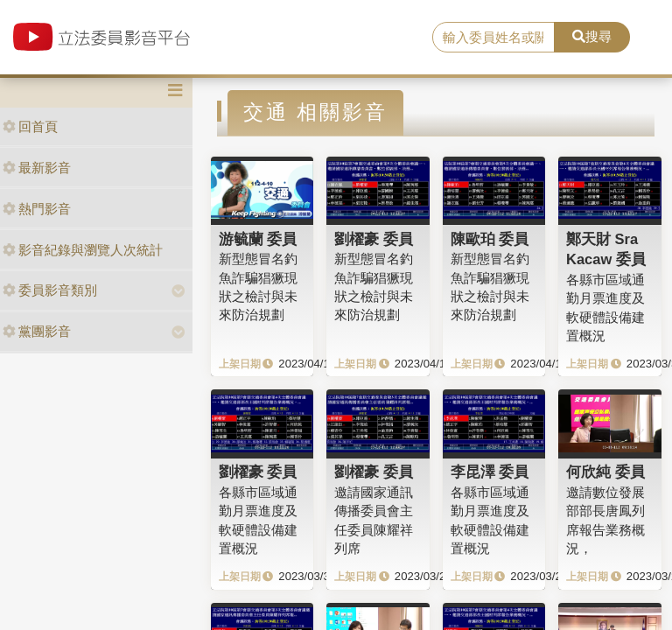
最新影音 (37, 168)
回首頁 (30, 126)
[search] (493, 38)
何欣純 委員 (605, 472)
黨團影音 (37, 331)
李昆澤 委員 (490, 472)
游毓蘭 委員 (258, 239)
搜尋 (592, 36)
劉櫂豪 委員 (374, 239)
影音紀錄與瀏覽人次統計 (83, 250)
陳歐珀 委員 (490, 239)
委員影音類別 (50, 290)
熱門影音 (37, 209)
